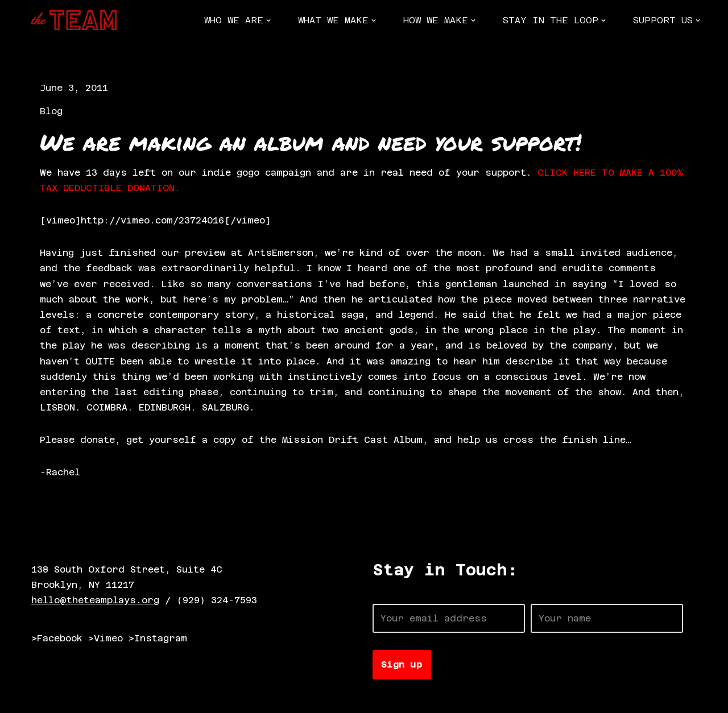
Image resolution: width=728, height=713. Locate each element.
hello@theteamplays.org (95, 600)
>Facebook (57, 638)
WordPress (162, 699)
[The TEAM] (74, 20)
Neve (43, 699)
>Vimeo (106, 638)
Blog (51, 111)
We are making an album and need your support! (311, 142)
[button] (268, 20)
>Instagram (158, 638)
